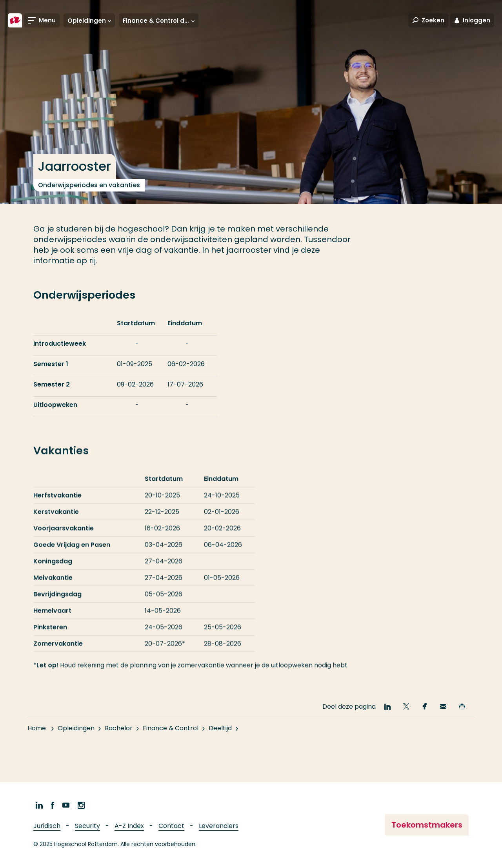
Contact (171, 826)
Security (87, 826)
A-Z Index (129, 826)
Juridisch (47, 826)
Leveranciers (219, 826)
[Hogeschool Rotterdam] (15, 20)
